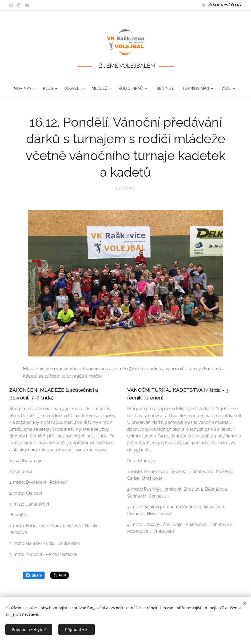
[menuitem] (24, 88)
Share (34, 575)
